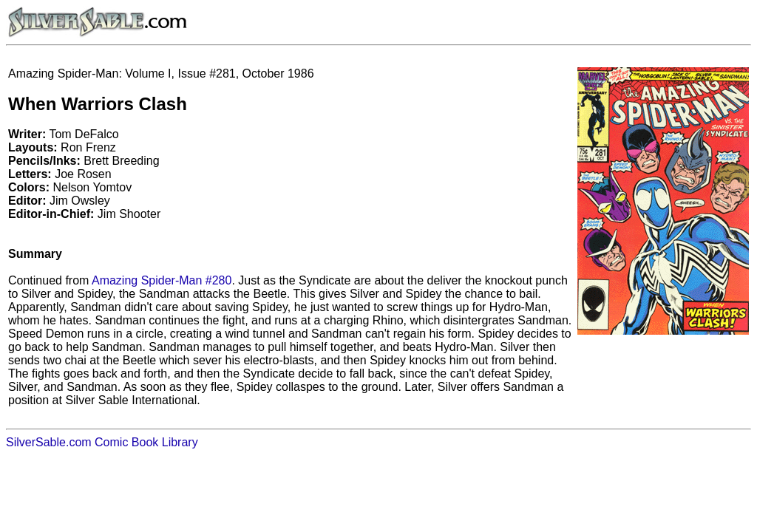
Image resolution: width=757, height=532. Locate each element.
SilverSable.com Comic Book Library (102, 442)
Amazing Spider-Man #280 (162, 280)
